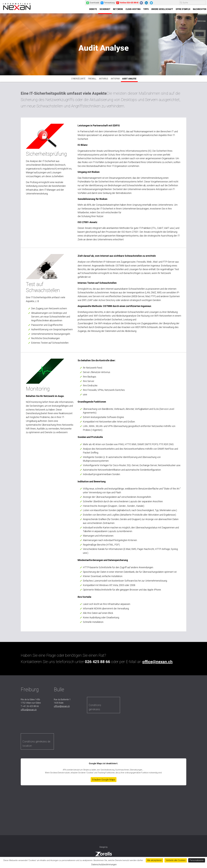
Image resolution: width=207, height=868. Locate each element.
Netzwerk (118, 9)
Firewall (92, 80)
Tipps (146, 9)
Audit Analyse (129, 80)
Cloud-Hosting (133, 9)
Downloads (93, 3)
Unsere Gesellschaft (162, 9)
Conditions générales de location (36, 745)
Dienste (93, 9)
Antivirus (104, 80)
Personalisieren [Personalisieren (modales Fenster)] (197, 860)
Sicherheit (105, 9)
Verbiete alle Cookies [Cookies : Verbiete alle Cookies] (176, 860)
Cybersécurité (78, 80)
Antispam (115, 80)
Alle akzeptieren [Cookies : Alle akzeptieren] (154, 860)
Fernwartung (108, 3)
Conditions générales (95, 708)
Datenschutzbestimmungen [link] (104, 865)
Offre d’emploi (183, 9)
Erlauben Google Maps (104, 781)
